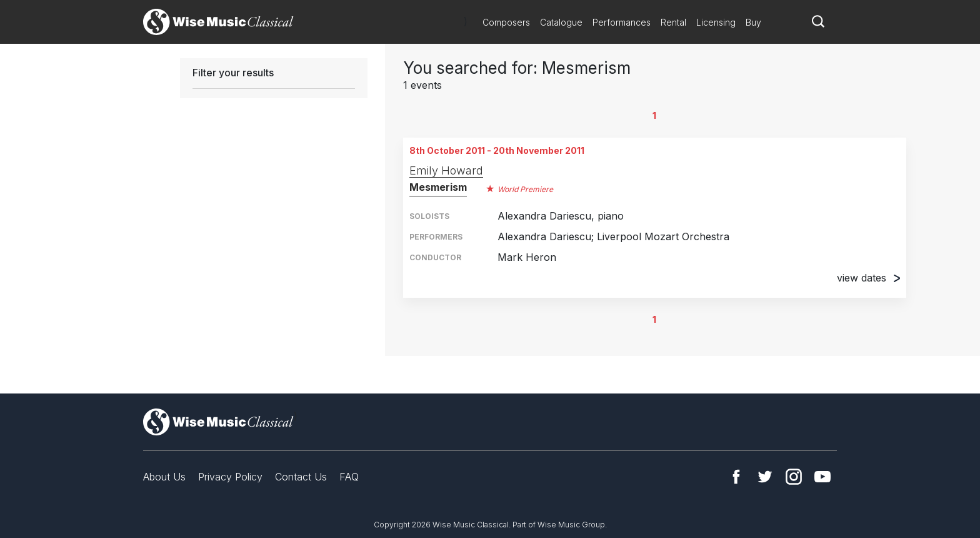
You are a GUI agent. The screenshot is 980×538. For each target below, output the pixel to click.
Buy (753, 22)
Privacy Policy (230, 477)
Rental (673, 22)
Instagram (794, 477)
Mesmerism (438, 187)
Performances (622, 22)
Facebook (736, 477)
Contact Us (301, 477)
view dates (868, 278)
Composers (506, 22)
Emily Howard (446, 170)
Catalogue (561, 22)
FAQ (349, 477)
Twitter (765, 477)
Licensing (716, 22)
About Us (164, 477)
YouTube (822, 477)
